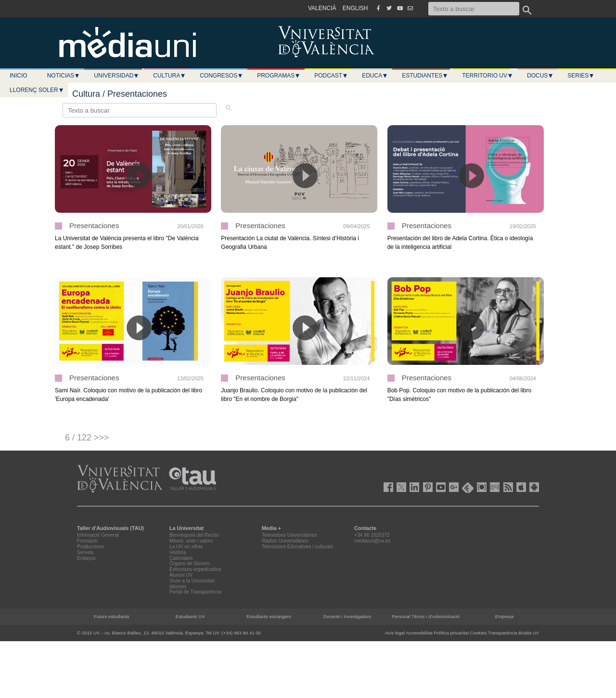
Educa (375, 76)
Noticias (64, 76)
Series (581, 76)
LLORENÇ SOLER (37, 90)
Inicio (19, 76)
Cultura (169, 76)
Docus (540, 76)
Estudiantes (425, 76)
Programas (279, 76)
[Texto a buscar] (474, 9)
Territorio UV (488, 76)
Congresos (221, 76)
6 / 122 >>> (87, 438)
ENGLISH (355, 8)
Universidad (116, 76)
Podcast (331, 76)
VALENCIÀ (322, 8)
